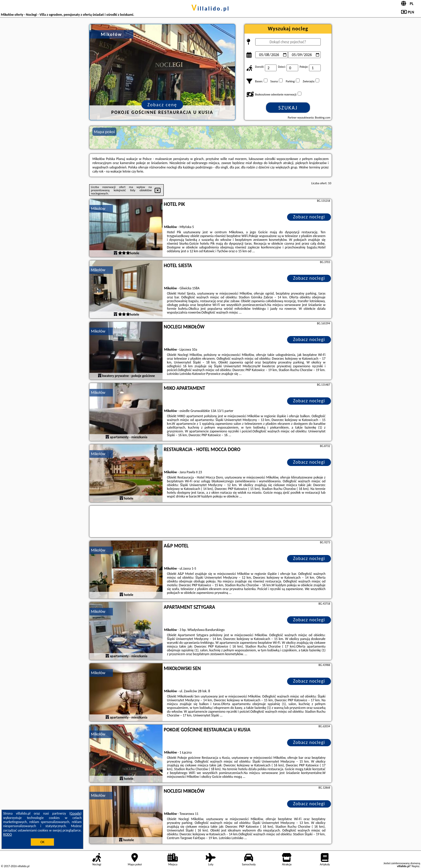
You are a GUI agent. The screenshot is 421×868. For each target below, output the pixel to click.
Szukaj (288, 108)
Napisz (416, 866)
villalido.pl (211, 8)
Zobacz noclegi (309, 217)
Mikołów (98, 209)
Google (76, 813)
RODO (8, 834)
